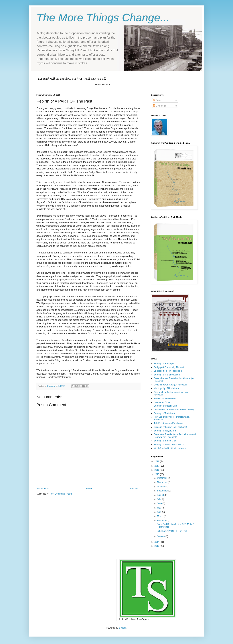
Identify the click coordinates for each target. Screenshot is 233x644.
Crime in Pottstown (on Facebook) (170, 427)
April (160, 512)
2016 (157, 470)
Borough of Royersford (165, 431)
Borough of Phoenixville (165, 406)
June (160, 503)
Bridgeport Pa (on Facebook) (168, 371)
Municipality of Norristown (166, 388)
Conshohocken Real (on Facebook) (171, 385)
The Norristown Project (165, 399)
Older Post (134, 489)
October (161, 487)
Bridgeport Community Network (169, 367)
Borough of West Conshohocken (170, 445)
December (162, 478)
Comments (160, 106)
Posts (157, 100)
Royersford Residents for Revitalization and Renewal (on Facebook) (175, 436)
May (159, 508)
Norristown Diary (162, 402)
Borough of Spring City (165, 441)
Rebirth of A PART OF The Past (172, 531)
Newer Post (43, 489)
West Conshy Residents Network (170, 448)
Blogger (122, 628)
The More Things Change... (103, 18)
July (159, 499)
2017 (157, 466)
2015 (157, 474)
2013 (157, 546)
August (161, 495)
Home (89, 489)
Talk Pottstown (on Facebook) (168, 423)
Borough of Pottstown (164, 413)
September (163, 491)
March (160, 516)
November (162, 482)
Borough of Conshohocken (167, 375)
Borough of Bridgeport (164, 364)
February (162, 521)
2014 (157, 542)
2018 (157, 461)
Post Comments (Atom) (61, 494)
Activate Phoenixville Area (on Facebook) (174, 410)
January (161, 536)
